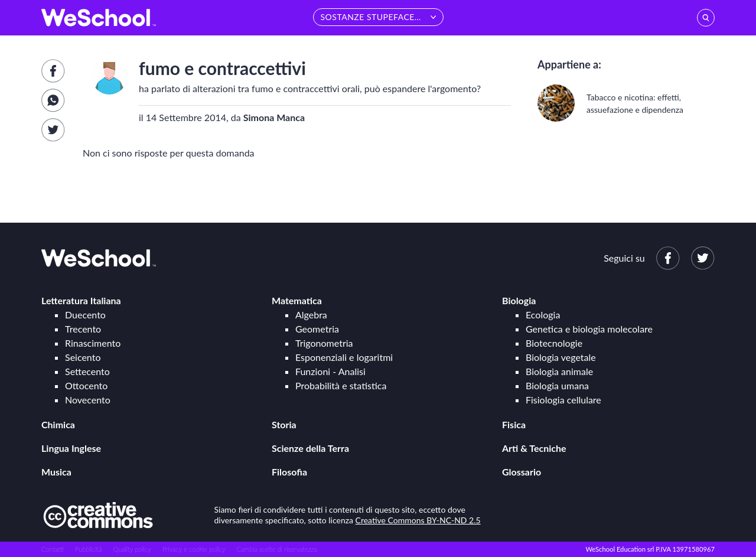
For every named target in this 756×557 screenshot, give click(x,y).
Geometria (317, 329)
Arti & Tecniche (534, 448)
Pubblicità (89, 549)
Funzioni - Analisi (330, 371)
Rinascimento (93, 343)
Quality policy (132, 549)
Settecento (87, 371)
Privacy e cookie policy (194, 549)
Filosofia (289, 472)
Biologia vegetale (561, 357)
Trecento (83, 329)
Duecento (85, 315)
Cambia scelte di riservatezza (276, 549)
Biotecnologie (554, 343)
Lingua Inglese (71, 448)
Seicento (83, 357)
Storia (284, 424)
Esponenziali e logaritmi (344, 357)
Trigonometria (324, 343)
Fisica (514, 424)
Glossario (522, 472)
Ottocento (86, 385)
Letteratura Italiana (81, 300)
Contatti (53, 549)
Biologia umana (557, 385)
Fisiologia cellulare (563, 400)
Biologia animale (559, 371)
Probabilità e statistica (341, 385)
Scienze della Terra (310, 448)
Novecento (88, 400)
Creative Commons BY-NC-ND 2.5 (418, 520)
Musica (56, 472)
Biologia (519, 300)
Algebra (311, 315)
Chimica (58, 424)
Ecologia (543, 315)
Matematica (297, 300)
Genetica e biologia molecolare (589, 329)
